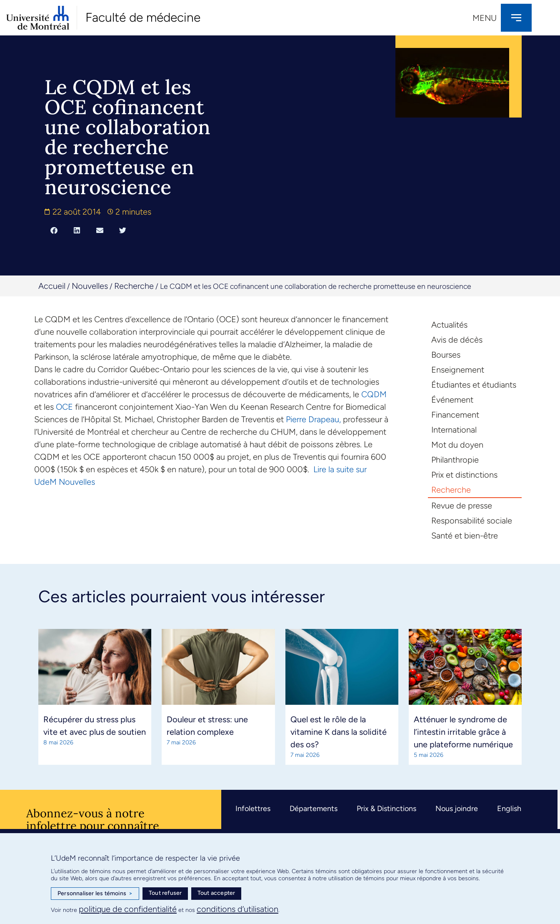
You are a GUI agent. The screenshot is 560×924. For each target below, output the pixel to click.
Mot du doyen (457, 445)
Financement (455, 415)
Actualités (449, 325)
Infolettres (253, 809)
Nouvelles (90, 286)
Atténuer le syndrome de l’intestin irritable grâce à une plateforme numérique (463, 732)
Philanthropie (455, 460)
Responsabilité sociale (472, 521)
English (509, 809)
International (454, 430)
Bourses (446, 355)
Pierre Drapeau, (313, 419)
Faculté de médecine (143, 17)
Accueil (52, 286)
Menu (485, 18)
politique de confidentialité (128, 909)
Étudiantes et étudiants (474, 385)
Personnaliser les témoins (95, 894)
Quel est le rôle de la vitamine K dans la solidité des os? (339, 732)
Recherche (134, 286)
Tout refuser (165, 893)
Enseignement (458, 370)
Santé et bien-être (465, 536)
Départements (314, 809)
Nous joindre (457, 809)
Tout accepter (216, 893)
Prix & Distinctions (386, 809)
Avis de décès (457, 340)
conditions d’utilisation (237, 909)
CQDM (374, 394)
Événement (452, 400)
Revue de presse (462, 506)
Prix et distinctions (464, 475)
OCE (64, 407)
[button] (54, 230)
